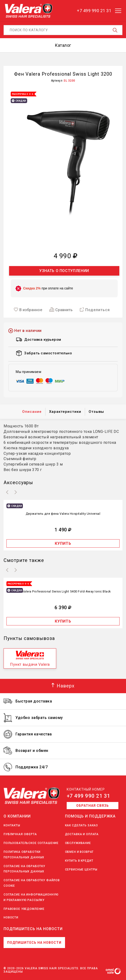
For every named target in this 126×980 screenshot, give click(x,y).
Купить (63, 543)
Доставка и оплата (82, 834)
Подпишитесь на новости (34, 943)
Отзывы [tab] (96, 412)
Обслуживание (78, 843)
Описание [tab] (32, 412)
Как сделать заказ (82, 825)
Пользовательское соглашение (31, 843)
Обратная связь (93, 806)
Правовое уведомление (24, 909)
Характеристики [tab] (65, 412)
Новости (11, 917)
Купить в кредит (79, 861)
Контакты (12, 825)
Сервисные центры (81, 870)
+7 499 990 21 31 (88, 796)
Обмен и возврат (79, 852)
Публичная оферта (20, 834)
